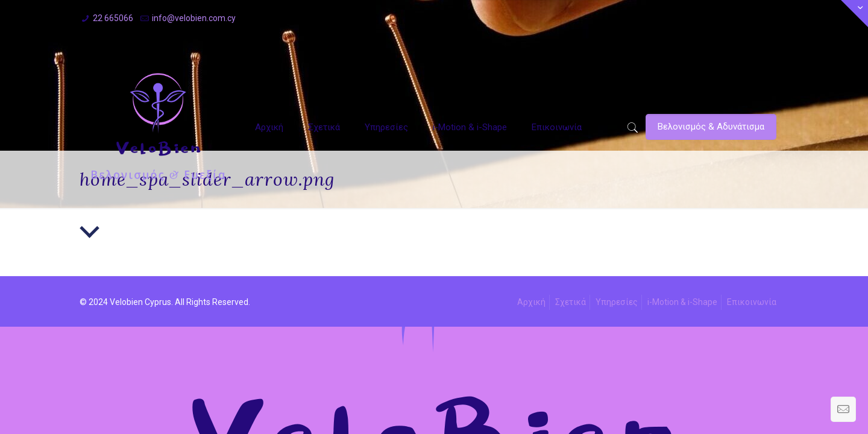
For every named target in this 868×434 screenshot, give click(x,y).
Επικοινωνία (752, 302)
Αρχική (531, 302)
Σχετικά (571, 302)
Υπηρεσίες (617, 302)
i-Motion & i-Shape (682, 302)
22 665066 (113, 18)
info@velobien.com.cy (194, 18)
